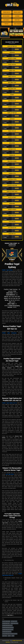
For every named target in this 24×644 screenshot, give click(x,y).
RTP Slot (7, 24)
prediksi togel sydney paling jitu (8, 627)
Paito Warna (6, 20)
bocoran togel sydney (6, 621)
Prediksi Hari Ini (6, 12)
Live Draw (17, 16)
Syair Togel (17, 20)
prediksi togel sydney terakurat (8, 630)
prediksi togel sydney (14, 623)
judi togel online (14, 621)
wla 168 (9, 636)
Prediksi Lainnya (17, 12)
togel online (5, 636)
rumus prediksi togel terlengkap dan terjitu (10, 634)
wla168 (13, 636)
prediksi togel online (6, 623)
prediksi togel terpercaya (7, 632)
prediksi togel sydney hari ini (7, 625)
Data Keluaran (6, 16)
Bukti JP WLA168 (18, 24)
